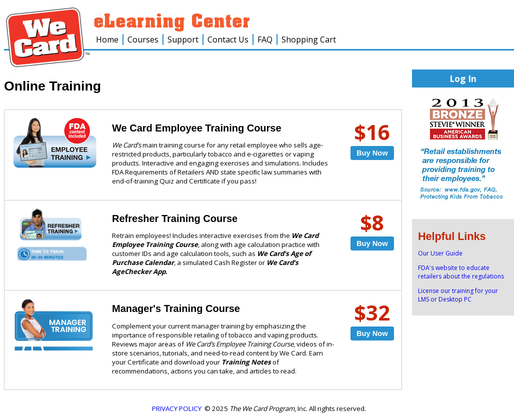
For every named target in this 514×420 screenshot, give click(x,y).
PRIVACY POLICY (177, 408)
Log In (463, 78)
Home (107, 39)
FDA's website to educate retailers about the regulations (461, 272)
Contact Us (228, 39)
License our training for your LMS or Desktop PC (458, 295)
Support (183, 39)
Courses (143, 39)
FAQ (265, 39)
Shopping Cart (309, 39)
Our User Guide (440, 253)
